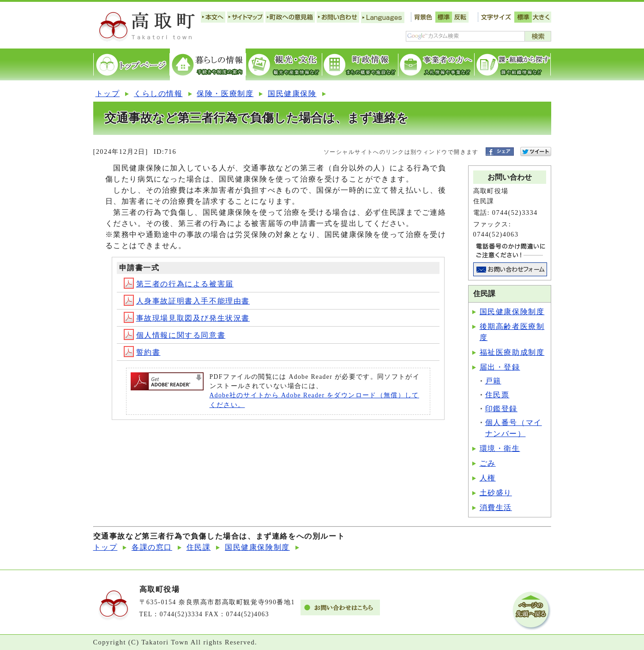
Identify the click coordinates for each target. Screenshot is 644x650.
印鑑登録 (501, 409)
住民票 (497, 395)
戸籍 (493, 381)
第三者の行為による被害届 (179, 284)
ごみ (488, 463)
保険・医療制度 (225, 94)
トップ (108, 94)
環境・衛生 (500, 448)
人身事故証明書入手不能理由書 (187, 301)
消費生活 (496, 507)
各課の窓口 (152, 547)
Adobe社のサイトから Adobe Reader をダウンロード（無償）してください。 (314, 400)
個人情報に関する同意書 (175, 335)
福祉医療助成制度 (512, 352)
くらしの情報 (158, 94)
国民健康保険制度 (512, 312)
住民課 (199, 547)
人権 (488, 478)
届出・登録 (500, 367)
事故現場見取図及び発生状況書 (187, 318)
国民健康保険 (292, 94)
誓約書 (142, 352)
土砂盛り (496, 493)
